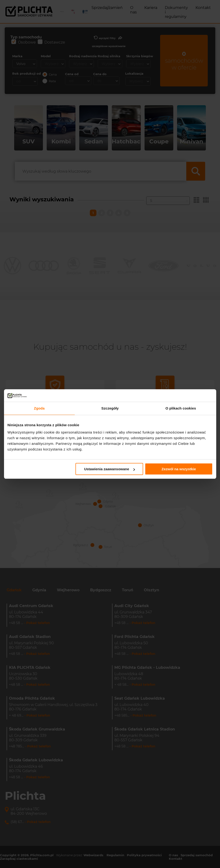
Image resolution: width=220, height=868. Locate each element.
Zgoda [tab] (39, 408)
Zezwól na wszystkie (179, 469)
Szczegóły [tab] (110, 408)
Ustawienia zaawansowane (110, 469)
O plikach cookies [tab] (181, 408)
